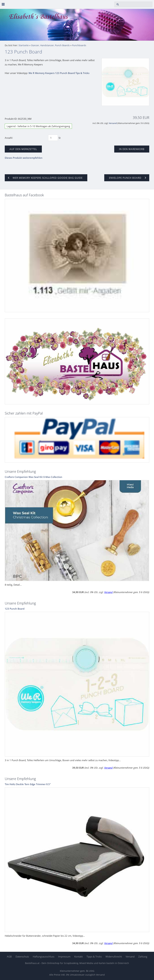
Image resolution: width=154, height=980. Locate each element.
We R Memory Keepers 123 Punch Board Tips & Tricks (59, 73)
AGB (9, 957)
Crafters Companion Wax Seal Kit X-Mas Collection (34, 477)
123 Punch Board (15, 609)
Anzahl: (9, 138)
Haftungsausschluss (44, 957)
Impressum (64, 957)
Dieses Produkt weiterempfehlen (24, 158)
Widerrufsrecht (114, 957)
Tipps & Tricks (94, 957)
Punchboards (79, 45)
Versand (113, 123)
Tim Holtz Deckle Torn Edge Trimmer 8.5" (28, 784)
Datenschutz (22, 957)
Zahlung (143, 957)
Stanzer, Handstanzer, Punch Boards (50, 45)
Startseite (24, 45)
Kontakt (79, 957)
